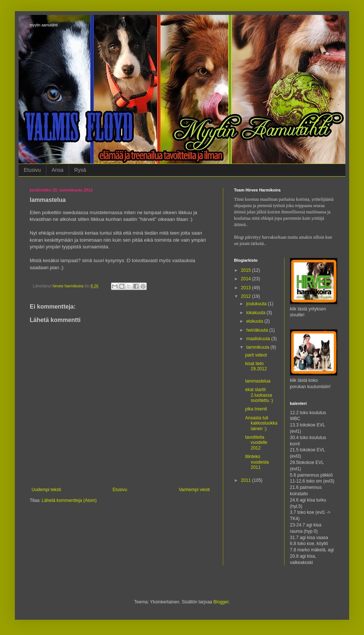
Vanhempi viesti (194, 490)
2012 (247, 296)
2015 (247, 270)
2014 (247, 279)
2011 (247, 480)
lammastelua (258, 381)
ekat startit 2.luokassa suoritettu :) (259, 395)
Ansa (58, 170)
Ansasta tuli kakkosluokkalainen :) (261, 423)
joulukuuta (257, 304)
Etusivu (32, 170)
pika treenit (256, 409)
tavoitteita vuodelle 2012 (256, 443)
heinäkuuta (258, 330)
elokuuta (255, 321)
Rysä (80, 170)
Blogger (221, 602)
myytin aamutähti (44, 25)
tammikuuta (258, 347)
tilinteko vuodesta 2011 (257, 462)
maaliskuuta (259, 339)
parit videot (256, 355)
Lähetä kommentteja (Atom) (69, 500)
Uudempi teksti (46, 490)
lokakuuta (256, 313)
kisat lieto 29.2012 (256, 366)
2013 (247, 288)
